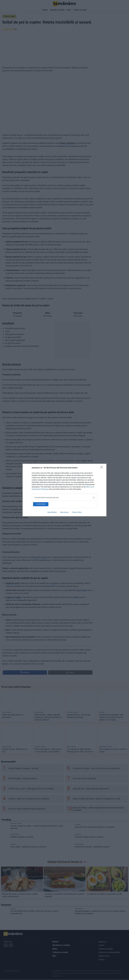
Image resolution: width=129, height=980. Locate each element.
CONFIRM (44, 504)
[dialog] (64, 490)
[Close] (102, 467)
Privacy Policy (77, 513)
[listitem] (64, 497)
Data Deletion (52, 513)
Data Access (64, 513)
